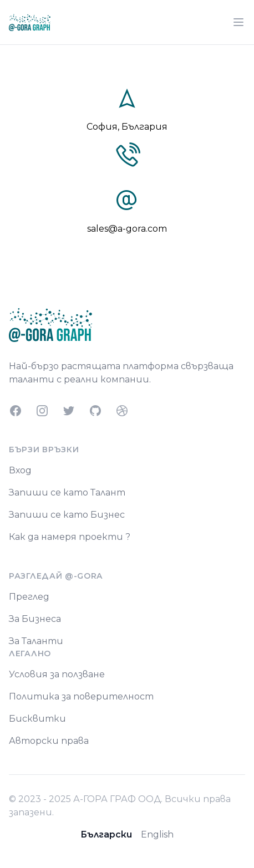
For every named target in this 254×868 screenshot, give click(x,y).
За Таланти (36, 641)
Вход (20, 470)
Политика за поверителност (81, 696)
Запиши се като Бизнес (67, 515)
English (157, 834)
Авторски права (49, 741)
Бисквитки (37, 719)
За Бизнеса (35, 619)
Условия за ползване (57, 674)
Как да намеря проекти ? (70, 537)
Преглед (29, 597)
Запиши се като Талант (67, 492)
